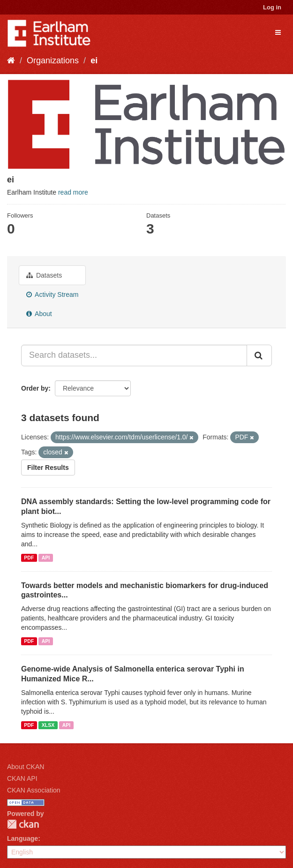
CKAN (23, 824)
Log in (272, 7)
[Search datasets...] (134, 355)
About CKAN (26, 767)
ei (94, 60)
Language (23, 838)
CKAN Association (34, 790)
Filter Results (48, 468)
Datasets (44, 275)
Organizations (53, 60)
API (46, 558)
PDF (29, 558)
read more (73, 192)
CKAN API (22, 778)
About (39, 314)
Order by (35, 388)
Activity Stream (52, 294)
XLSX (48, 725)
